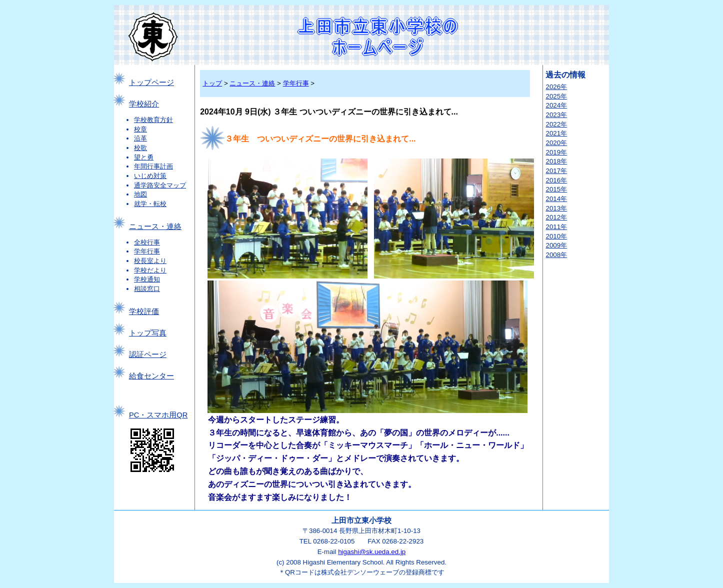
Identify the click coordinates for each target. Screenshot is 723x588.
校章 (140, 129)
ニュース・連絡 (155, 226)
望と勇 (144, 157)
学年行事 (147, 251)
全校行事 (147, 242)
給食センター (151, 376)
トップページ (151, 82)
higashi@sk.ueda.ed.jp (372, 552)
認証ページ (148, 354)
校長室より (150, 261)
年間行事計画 (153, 166)
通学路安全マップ (160, 185)
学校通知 (147, 279)
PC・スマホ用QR (158, 415)
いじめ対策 (150, 176)
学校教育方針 (153, 120)
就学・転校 (150, 204)
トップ (212, 83)
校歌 (140, 148)
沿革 (140, 138)
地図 (140, 194)
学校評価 (144, 311)
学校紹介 (144, 104)
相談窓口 (147, 289)
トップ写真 (148, 333)
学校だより (150, 270)
